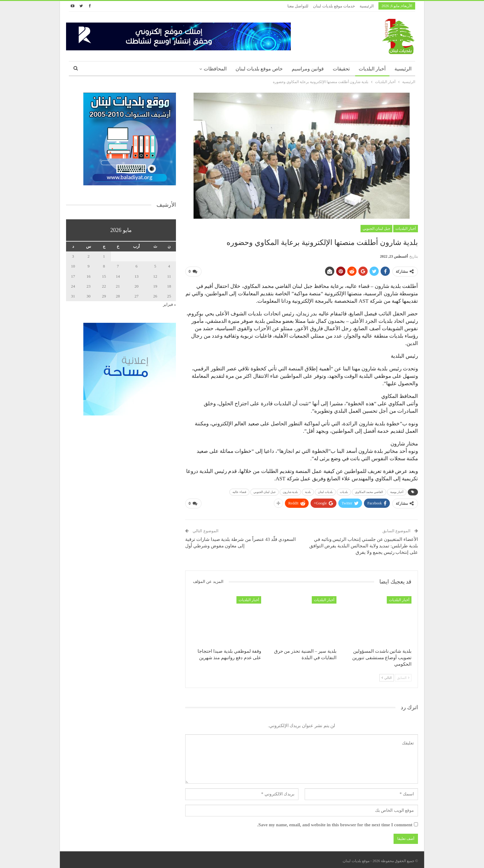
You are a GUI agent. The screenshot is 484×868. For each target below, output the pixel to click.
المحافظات (215, 69)
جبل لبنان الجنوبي (376, 229)
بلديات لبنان (325, 491)
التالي (387, 675)
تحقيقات (341, 69)
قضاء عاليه (239, 491)
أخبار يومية (397, 491)
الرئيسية (367, 6)
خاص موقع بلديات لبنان (259, 69)
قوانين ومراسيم (308, 69)
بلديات (344, 491)
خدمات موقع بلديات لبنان (334, 6)
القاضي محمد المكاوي (369, 491)
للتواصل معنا (298, 6)
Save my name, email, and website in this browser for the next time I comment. (335, 823)
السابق (403, 675)
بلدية (308, 491)
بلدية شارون (290, 491)
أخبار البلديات (372, 69)
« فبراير (169, 304)
